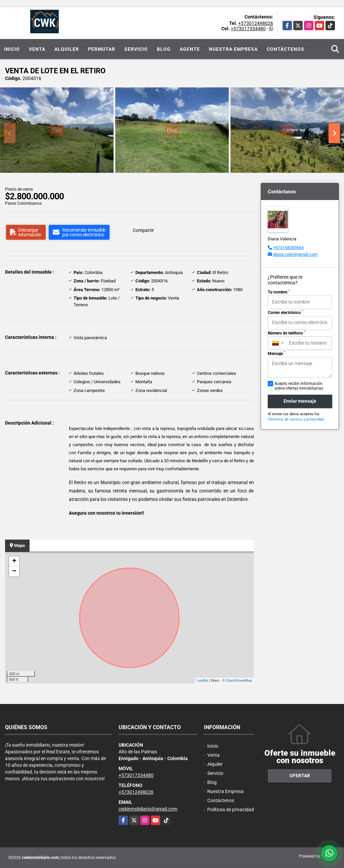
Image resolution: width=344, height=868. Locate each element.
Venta (37, 49)
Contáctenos (286, 49)
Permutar (102, 49)
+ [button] (14, 561)
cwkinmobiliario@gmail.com (148, 809)
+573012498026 (256, 23)
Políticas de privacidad (231, 810)
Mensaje (276, 353)
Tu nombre (279, 292)
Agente (190, 49)
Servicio (136, 49)
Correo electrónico (285, 312)
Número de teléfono (287, 333)
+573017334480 (248, 29)
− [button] (14, 571)
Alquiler (67, 49)
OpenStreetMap (239, 680)
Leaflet (202, 680)
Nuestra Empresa (233, 49)
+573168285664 (288, 248)
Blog (164, 49)
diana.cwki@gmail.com (295, 254)
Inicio (12, 49)
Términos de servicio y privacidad (296, 419)
